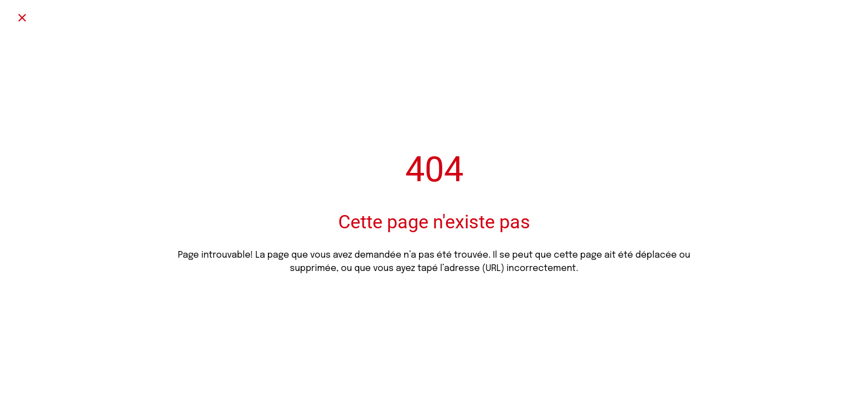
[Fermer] (22, 18)
